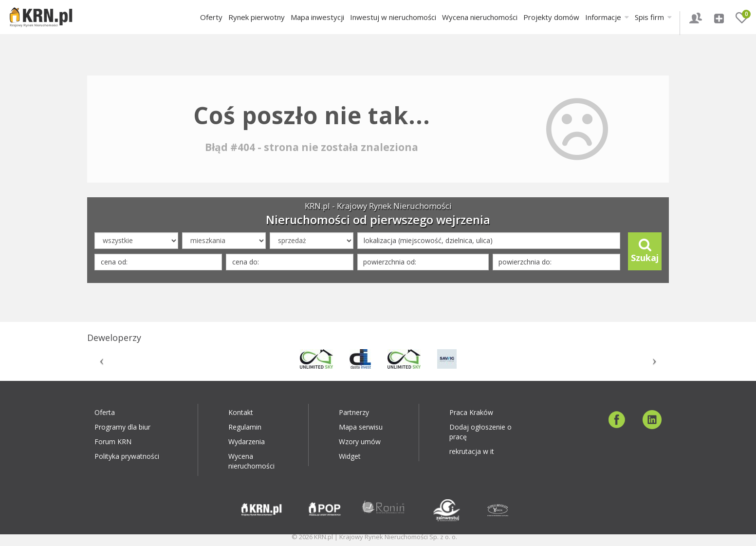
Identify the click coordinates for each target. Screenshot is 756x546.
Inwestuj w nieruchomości (393, 17)
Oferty (211, 17)
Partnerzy (354, 412)
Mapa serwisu (361, 427)
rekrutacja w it (472, 451)
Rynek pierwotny (257, 17)
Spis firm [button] (653, 17)
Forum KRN (113, 442)
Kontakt (241, 412)
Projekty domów (551, 17)
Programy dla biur (122, 427)
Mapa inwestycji (317, 17)
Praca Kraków (471, 412)
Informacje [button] (607, 17)
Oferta (105, 412)
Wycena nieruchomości (480, 17)
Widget (350, 456)
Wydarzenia (247, 442)
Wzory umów (360, 442)
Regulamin (245, 427)
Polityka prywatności (127, 456)
